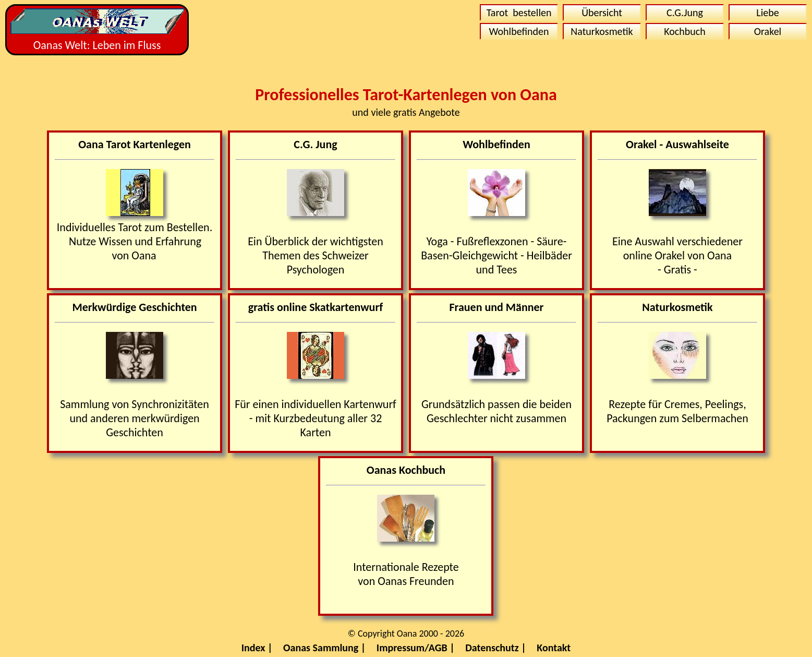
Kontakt (554, 648)
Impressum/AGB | (416, 648)
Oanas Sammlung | (324, 648)
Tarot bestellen (519, 13)
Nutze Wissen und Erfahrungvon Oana (135, 248)
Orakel (768, 31)
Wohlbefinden (519, 31)
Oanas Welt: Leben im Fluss (97, 30)
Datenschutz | (496, 648)
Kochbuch (685, 31)
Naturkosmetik (602, 31)
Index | (257, 648)
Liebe (767, 13)
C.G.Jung (685, 13)
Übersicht (602, 13)
